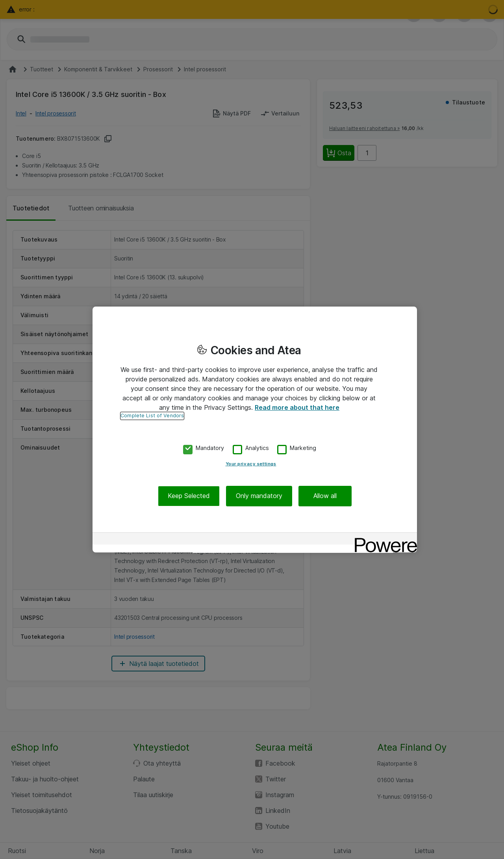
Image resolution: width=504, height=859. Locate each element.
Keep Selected (189, 496)
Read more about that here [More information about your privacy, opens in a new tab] (297, 407)
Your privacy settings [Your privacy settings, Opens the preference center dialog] (251, 464)
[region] (255, 429)
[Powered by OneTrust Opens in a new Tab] (383, 540)
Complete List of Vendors (152, 416)
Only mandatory (259, 496)
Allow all (325, 496)
